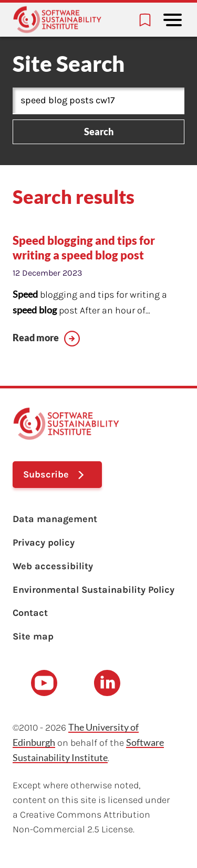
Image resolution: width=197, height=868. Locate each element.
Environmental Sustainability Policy (94, 590)
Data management (55, 519)
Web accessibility (53, 566)
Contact (30, 613)
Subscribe (46, 474)
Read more (36, 338)
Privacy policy (44, 542)
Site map (33, 636)
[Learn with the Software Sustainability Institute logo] (57, 20)
